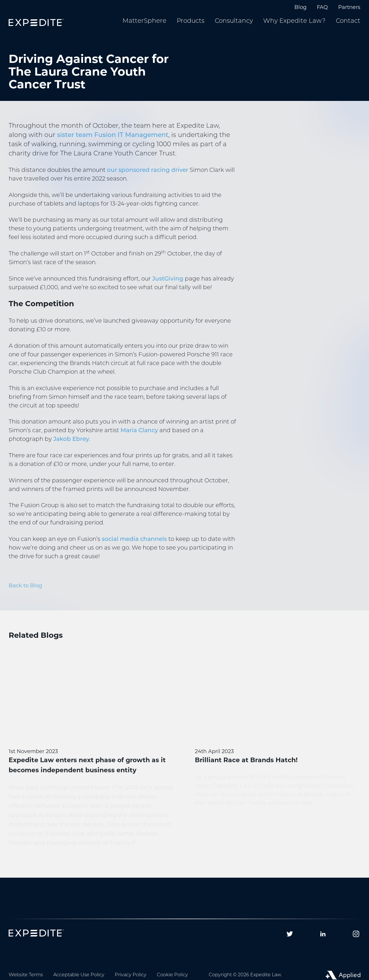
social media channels (134, 539)
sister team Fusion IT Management (113, 135)
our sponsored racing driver (148, 170)
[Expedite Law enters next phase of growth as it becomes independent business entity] (91, 754)
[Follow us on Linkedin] (323, 934)
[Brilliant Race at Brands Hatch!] (278, 734)
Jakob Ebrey (71, 439)
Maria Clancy (139, 431)
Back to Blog (25, 586)
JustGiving (168, 279)
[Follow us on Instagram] (356, 934)
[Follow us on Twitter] (290, 934)
